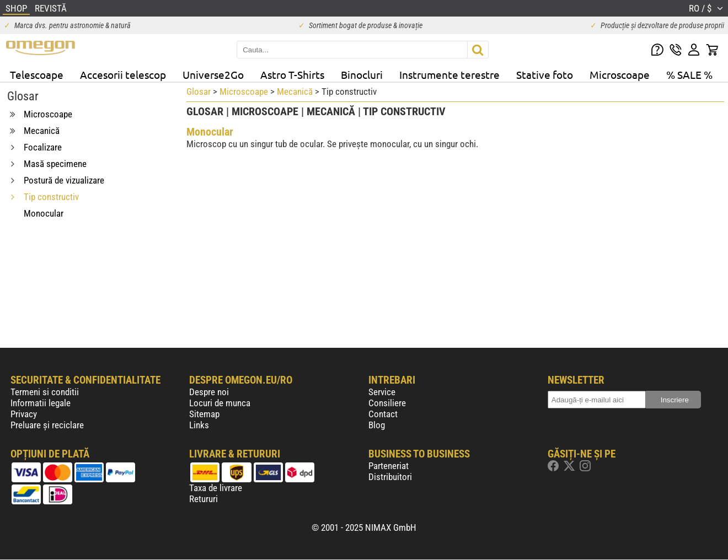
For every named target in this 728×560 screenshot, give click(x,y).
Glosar (199, 91)
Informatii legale (41, 403)
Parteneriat (389, 466)
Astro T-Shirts (292, 74)
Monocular (210, 132)
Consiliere (387, 403)
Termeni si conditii (45, 392)
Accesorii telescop (123, 74)
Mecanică (295, 91)
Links (199, 425)
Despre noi (209, 392)
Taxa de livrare (216, 488)
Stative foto (545, 74)
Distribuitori (390, 477)
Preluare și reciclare (47, 425)
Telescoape (37, 74)
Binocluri (362, 74)
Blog (377, 425)
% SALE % (689, 74)
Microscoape (620, 74)
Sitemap (204, 414)
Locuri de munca (220, 403)
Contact (383, 414)
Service (382, 392)
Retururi (204, 499)
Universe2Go (213, 74)
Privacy (24, 414)
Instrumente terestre (449, 74)
